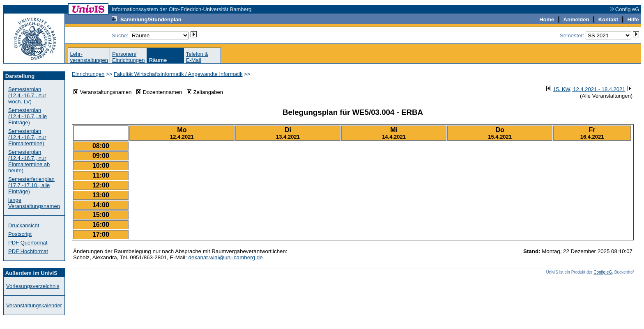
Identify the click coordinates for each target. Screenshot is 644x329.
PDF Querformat (28, 243)
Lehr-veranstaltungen (89, 57)
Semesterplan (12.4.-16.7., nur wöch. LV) (27, 95)
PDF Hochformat (28, 251)
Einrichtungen (88, 74)
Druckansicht (24, 225)
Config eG (603, 272)
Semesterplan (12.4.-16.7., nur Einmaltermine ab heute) (29, 161)
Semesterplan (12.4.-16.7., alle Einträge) (28, 116)
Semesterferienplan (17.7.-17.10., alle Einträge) (31, 185)
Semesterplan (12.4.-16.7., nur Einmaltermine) (27, 137)
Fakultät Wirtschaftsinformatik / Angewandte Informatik (178, 74)
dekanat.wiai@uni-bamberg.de (226, 257)
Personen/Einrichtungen (129, 57)
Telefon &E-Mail (197, 57)
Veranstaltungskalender (34, 305)
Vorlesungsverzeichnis (33, 286)
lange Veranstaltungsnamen (34, 203)
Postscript (20, 234)
